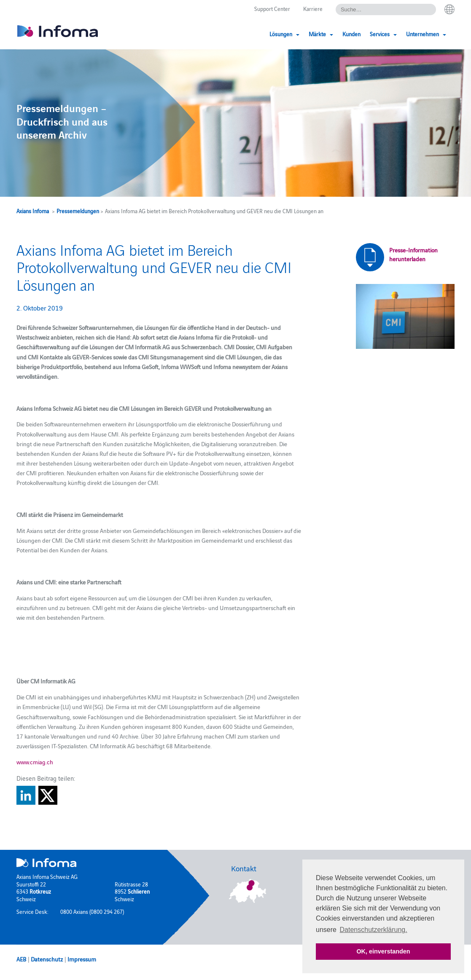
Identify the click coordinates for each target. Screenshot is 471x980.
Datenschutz (47, 959)
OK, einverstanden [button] (383, 951)
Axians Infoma (33, 211)
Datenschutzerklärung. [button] (374, 930)
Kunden (351, 34)
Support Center (272, 8)
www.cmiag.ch (35, 762)
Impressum (82, 959)
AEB (21, 959)
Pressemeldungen (78, 211)
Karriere (313, 8)
